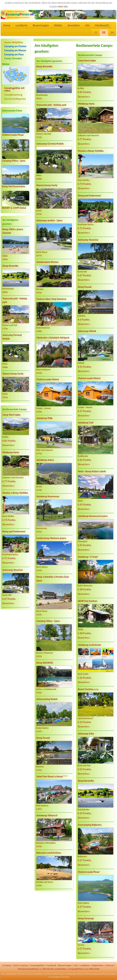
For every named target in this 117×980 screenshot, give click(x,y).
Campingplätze (37, 965)
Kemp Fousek (43, 738)
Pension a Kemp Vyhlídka (15, 493)
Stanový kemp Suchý (13, 374)
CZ (96, 32)
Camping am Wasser (15, 50)
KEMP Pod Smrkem (88, 601)
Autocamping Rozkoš (47, 699)
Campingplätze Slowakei (59, 977)
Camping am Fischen (15, 46)
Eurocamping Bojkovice (90, 825)
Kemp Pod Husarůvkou (14, 186)
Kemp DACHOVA (45, 663)
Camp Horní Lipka (11, 415)
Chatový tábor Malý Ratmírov (51, 299)
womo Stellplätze (14, 42)
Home (7, 25)
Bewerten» (9, 445)
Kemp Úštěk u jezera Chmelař (13, 231)
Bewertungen (41, 25)
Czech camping (20, 965)
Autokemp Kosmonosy (48, 496)
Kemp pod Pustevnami (14, 531)
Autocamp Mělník (87, 331)
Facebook (51, 965)
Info (88, 25)
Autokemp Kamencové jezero (93, 516)
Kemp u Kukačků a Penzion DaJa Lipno (53, 579)
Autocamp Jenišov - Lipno (49, 220)
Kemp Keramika (10, 266)
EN (112, 32)
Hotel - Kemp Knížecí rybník (92, 471)
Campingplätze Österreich (75, 974)
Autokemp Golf (86, 423)
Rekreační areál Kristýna (49, 853)
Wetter (58, 25)
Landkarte (22, 25)
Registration (98, 965)
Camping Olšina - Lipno (14, 161)
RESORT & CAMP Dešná (14, 208)
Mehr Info (63, 7)
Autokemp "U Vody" (88, 557)
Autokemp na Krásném (89, 645)
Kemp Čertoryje (86, 918)
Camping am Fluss (14, 54)
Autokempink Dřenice (47, 262)
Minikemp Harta (11, 452)
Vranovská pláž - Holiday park (15, 300)
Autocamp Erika (86, 734)
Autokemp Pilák (44, 418)
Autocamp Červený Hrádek (12, 337)
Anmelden (74, 25)
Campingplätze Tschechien (15, 974)
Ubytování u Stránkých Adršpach (53, 338)
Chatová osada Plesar (13, 135)
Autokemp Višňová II (47, 815)
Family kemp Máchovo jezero (51, 538)
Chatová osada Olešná (48, 379)
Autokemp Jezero (45, 460)
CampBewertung (13, 95)
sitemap (110, 965)
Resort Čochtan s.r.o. (88, 689)
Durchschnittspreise (15, 99)
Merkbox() (102, 25)
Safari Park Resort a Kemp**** (52, 777)
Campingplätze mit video (14, 89)
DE (104, 32)
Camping (6, 965)
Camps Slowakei (13, 58)
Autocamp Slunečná (13, 570)
